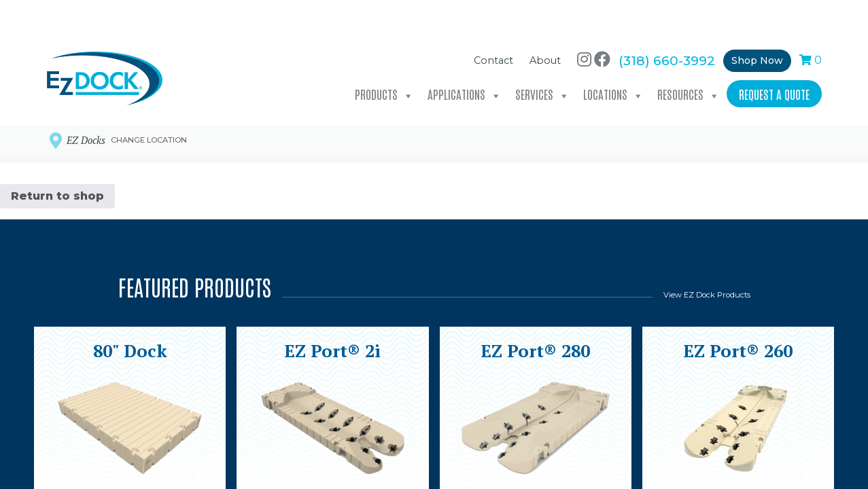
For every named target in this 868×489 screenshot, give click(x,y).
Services (542, 63)
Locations (613, 63)
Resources (689, 63)
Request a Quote (774, 62)
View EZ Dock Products (707, 295)
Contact (493, 29)
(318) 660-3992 (667, 29)
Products (384, 63)
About (545, 29)
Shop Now (757, 29)
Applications (465, 63)
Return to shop (57, 196)
